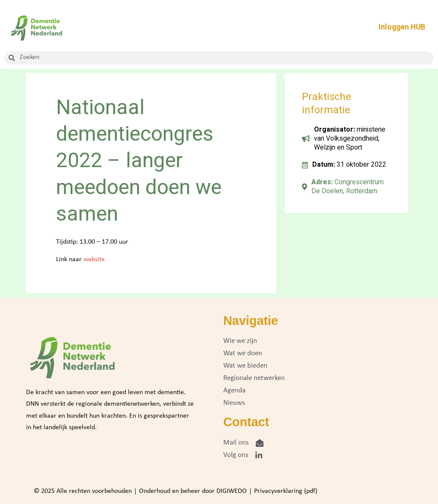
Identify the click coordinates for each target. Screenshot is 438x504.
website (94, 259)
